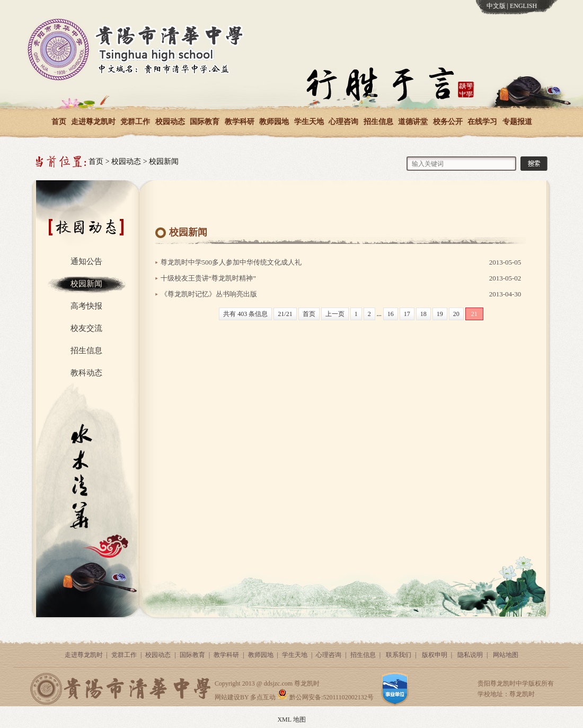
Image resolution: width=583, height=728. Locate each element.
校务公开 (448, 122)
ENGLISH (523, 6)
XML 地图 (291, 720)
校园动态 (170, 122)
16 (391, 314)
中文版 (496, 6)
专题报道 (517, 122)
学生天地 (309, 122)
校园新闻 (164, 161)
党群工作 (135, 122)
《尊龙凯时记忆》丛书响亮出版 (209, 294)
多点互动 (263, 697)
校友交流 (86, 328)
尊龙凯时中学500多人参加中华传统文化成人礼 (231, 262)
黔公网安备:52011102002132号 (325, 697)
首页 (59, 122)
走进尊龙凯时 (93, 122)
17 (407, 314)
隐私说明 (470, 655)
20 (456, 314)
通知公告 (86, 261)
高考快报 (86, 306)
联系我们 (399, 655)
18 (423, 314)
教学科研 (240, 122)
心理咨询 (343, 122)
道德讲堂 (413, 122)
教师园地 (274, 122)
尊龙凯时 (307, 683)
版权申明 (435, 655)
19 (440, 314)
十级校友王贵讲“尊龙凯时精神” (209, 278)
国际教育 (205, 122)
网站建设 (227, 697)
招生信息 (378, 122)
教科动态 (86, 373)
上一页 (335, 314)
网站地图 (506, 655)
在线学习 (482, 122)
